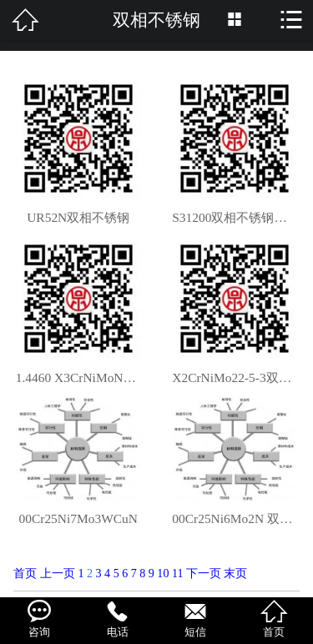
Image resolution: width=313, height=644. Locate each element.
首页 (25, 573)
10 (163, 573)
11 (178, 573)
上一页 (58, 573)
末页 (235, 573)
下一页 (204, 573)
